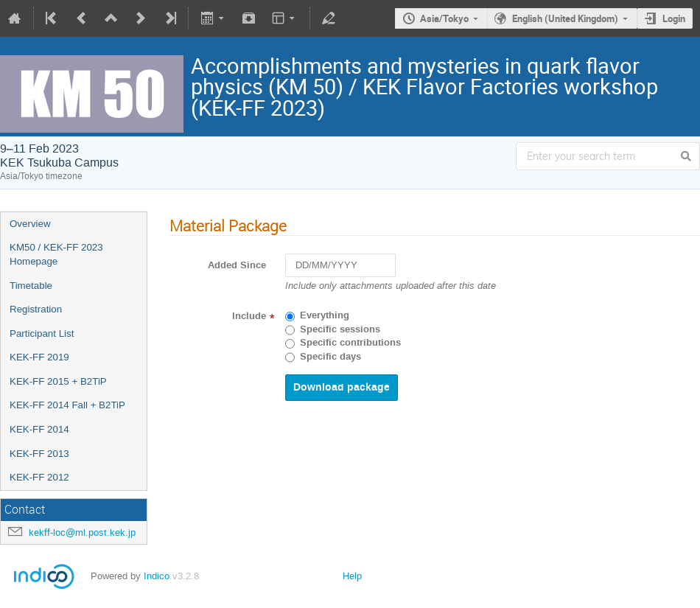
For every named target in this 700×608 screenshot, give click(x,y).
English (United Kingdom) (565, 18)
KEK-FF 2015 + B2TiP (58, 381)
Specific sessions (340, 329)
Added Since (237, 265)
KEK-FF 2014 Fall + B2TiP (67, 405)
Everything (325, 315)
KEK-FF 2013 (39, 454)
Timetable (31, 286)
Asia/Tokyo (444, 18)
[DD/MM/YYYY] (340, 266)
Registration (36, 309)
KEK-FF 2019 (39, 357)
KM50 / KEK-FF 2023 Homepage (56, 254)
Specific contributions (350, 343)
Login (674, 18)
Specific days (330, 357)
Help (352, 576)
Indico (157, 576)
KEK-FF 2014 (39, 429)
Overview (30, 224)
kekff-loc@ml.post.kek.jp (82, 532)
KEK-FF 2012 (39, 477)
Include (249, 316)
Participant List (42, 333)
